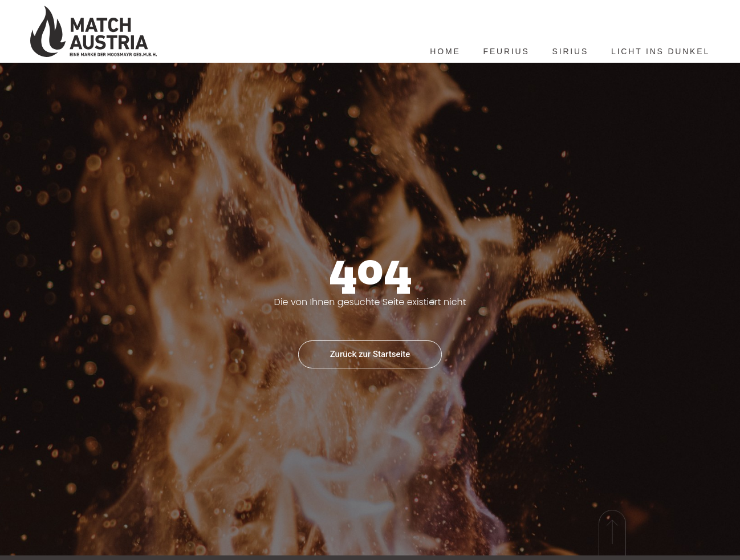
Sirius (570, 51)
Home (445, 51)
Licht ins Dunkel (660, 51)
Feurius (507, 51)
